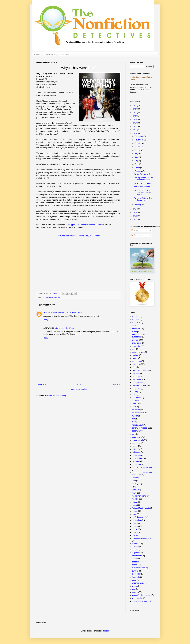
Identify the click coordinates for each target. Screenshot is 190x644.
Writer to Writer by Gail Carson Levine (143, 199)
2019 (135, 119)
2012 (135, 216)
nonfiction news (138, 517)
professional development (142, 539)
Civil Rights (137, 379)
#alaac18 (136, 320)
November (139, 140)
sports (135, 565)
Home (37, 55)
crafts (134, 395)
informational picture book (142, 467)
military (135, 502)
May (137, 161)
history (60, 297)
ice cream (136, 461)
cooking (135, 391)
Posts (135, 230)
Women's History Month (142, 595)
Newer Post (42, 384)
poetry (135, 529)
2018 (135, 123)
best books (136, 361)
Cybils (135, 404)
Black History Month (140, 370)
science (135, 544)
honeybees (136, 455)
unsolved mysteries (140, 583)
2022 (135, 112)
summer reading (139, 568)
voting (134, 586)
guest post (136, 443)
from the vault (138, 425)
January (138, 204)
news (134, 514)
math (134, 493)
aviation (135, 355)
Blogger (106, 631)
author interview (138, 352)
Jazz (134, 481)
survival (135, 571)
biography (136, 364)
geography (136, 431)
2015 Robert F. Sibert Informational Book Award (143, 192)
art (133, 349)
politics (135, 532)
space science (138, 562)
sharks (135, 550)
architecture (137, 346)
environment (137, 413)
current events (138, 401)
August (138, 150)
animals (135, 340)
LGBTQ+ (136, 484)
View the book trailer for (79, 236)
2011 (135, 219)
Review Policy (50, 55)
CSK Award (137, 398)
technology (136, 574)
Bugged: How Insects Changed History (85, 225)
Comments (137, 235)
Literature (136, 490)
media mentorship (139, 496)
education (136, 410)
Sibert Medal (137, 556)
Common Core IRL (140, 386)
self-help (135, 547)
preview (135, 535)
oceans (135, 526)
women (135, 592)
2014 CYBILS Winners (143, 183)
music (134, 505)
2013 (135, 212)
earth (134, 407)
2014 (135, 209)
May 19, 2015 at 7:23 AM (64, 328)
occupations (137, 520)
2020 (135, 116)
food (134, 422)
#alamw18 (136, 323)
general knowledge (50, 297)
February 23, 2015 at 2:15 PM (70, 312)
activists (135, 326)
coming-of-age (138, 382)
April (137, 164)
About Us (66, 55)
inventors (136, 478)
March (138, 168)
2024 (135, 105)
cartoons (136, 376)
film (134, 419)
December (139, 136)
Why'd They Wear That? (144, 174)
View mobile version (79, 389)
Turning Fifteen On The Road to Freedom (143, 179)
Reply (46, 320)
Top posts (136, 577)
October (138, 143)
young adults (137, 598)
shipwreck (136, 553)
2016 (135, 130)
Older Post (116, 384)
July (137, 154)
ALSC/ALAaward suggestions (139, 336)
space (134, 559)
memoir (135, 499)
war (134, 589)
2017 (135, 126)
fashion (135, 416)
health (135, 446)
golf (134, 434)
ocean (135, 523)
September (139, 147)
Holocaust (136, 452)
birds (134, 367)
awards (135, 358)
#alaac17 (136, 317)
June (137, 157)
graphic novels (138, 440)
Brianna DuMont (50, 312)
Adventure (136, 329)
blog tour (136, 373)
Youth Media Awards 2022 (142, 601)
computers (136, 389)
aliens (134, 332)
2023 (135, 109)
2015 (135, 133)
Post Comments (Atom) (56, 396)
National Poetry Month (141, 508)
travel (134, 580)
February (139, 171)
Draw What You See (142, 187)
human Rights (138, 458)
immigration (137, 464)
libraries (135, 487)
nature (135, 511)
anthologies (137, 343)
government (137, 437)
